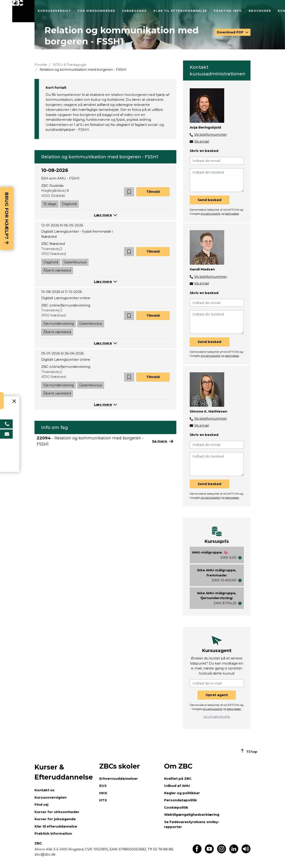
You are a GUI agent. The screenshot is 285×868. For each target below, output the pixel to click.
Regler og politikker (182, 793)
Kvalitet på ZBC (178, 778)
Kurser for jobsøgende (55, 819)
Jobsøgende (134, 11)
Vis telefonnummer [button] (211, 134)
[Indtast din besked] (217, 180)
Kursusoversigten (51, 797)
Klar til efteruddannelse (180, 11)
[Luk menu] (23, 11)
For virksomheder (97, 11)
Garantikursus (75, 262)
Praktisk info (228, 11)
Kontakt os (45, 790)
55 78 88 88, (163, 849)
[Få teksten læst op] (246, 852)
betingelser (232, 214)
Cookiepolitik (176, 807)
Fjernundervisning (59, 323)
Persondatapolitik (180, 800)
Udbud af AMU (177, 786)
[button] (129, 192)
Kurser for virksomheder (57, 812)
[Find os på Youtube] (209, 852)
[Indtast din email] (217, 161)
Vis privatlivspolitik (217, 717)
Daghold (69, 204)
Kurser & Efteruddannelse (64, 772)
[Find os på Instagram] (222, 852)
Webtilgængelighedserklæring (192, 815)
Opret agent (217, 695)
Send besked (210, 200)
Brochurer (260, 11)
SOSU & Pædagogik (70, 65)
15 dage (50, 204)
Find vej (41, 805)
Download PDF (231, 32)
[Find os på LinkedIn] (234, 852)
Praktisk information (53, 833)
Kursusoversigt (54, 11)
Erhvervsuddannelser (119, 778)
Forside (41, 65)
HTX (103, 800)
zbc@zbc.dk (45, 854)
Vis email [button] (202, 141)
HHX (103, 793)
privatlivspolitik (211, 214)
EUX (103, 786)
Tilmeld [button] (153, 192)
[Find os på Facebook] (197, 852)
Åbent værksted (57, 270)
